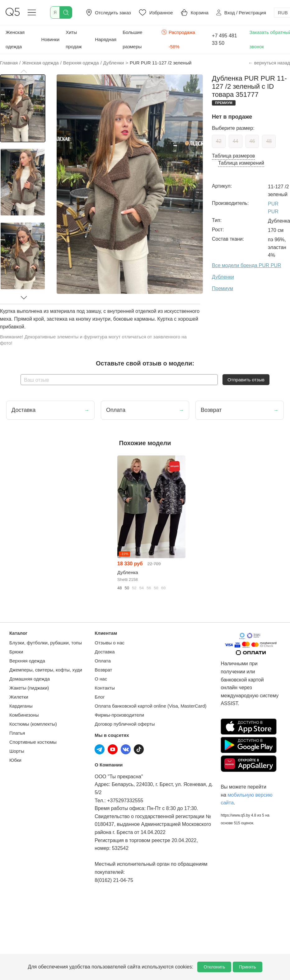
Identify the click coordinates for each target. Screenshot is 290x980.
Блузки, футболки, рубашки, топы (46, 643)
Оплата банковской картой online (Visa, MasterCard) (150, 706)
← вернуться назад (269, 63)
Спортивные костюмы (33, 742)
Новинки (50, 39)
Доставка (105, 652)
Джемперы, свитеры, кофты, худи (46, 670)
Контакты (105, 688)
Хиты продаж (74, 39)
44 (236, 141)
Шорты (17, 751)
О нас (101, 679)
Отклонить (214, 967)
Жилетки (19, 697)
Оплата (103, 661)
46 (252, 141)
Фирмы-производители (119, 715)
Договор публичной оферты (125, 724)
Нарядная (106, 39)
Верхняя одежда (27, 661)
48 (269, 141)
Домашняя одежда (30, 679)
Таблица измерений (241, 163)
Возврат (103, 670)
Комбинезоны (24, 715)
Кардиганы (21, 706)
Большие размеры (132, 39)
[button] (24, 71)
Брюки (16, 652)
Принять (248, 967)
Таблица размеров (233, 156)
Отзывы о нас (110, 643)
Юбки (15, 760)
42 (219, 141)
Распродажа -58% (178, 39)
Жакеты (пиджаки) (29, 688)
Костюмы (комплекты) (33, 724)
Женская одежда (15, 39)
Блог (100, 697)
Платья (17, 733)
